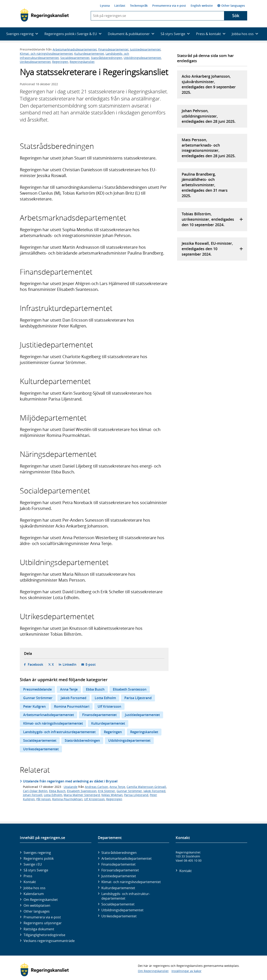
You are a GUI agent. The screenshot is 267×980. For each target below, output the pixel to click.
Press (28, 876)
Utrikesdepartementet (35, 62)
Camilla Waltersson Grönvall (146, 787)
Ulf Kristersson (109, 706)
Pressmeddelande (37, 689)
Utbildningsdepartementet (142, 58)
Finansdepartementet (113, 49)
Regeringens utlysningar (43, 923)
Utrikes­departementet (119, 916)
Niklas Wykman (112, 795)
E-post (91, 664)
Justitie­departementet (119, 876)
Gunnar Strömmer (38, 698)
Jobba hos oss (35, 888)
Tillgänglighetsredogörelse (44, 935)
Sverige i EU (33, 864)
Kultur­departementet (118, 888)
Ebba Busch (95, 689)
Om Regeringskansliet (41, 900)
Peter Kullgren (34, 706)
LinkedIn (69, 664)
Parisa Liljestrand (138, 698)
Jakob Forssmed (74, 698)
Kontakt (30, 882)
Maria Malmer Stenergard (82, 795)
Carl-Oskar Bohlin (35, 791)
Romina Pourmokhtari (72, 706)
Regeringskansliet (82, 62)
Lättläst (120, 6)
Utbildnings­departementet (122, 910)
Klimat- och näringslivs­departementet (131, 882)
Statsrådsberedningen (107, 58)
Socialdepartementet (75, 58)
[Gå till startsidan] (45, 15)
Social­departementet (118, 904)
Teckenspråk (139, 6)
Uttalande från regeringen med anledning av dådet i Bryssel (70, 781)
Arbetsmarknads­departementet (127, 858)
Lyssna (105, 6)
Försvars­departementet (120, 870)
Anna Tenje (69, 689)
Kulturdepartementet (89, 54)
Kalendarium (34, 894)
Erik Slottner (107, 791)
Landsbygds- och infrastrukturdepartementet (59, 732)
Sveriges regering (37, 853)
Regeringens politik (39, 858)
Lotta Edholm (105, 698)
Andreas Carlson (96, 787)
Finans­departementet (118, 864)
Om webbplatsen (37, 905)
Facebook (35, 664)
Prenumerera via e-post (169, 6)
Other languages (231, 6)
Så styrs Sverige (36, 870)
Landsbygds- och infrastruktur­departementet (126, 896)
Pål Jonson (43, 799)
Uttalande (71, 787)
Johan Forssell (33, 795)
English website (202, 6)
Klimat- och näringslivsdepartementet (46, 54)
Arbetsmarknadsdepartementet (75, 49)
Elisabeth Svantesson (130, 689)
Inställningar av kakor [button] (186, 971)
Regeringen (60, 62)
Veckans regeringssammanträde (49, 941)
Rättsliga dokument (39, 929)
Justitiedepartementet (145, 49)
